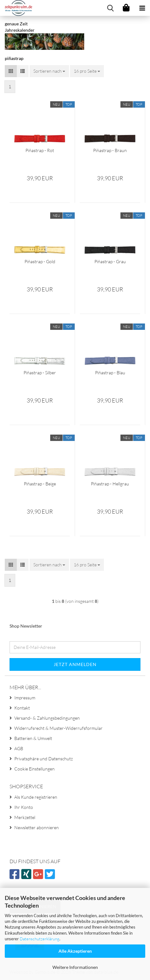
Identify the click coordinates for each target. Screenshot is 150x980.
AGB (19, 748)
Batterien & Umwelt (33, 738)
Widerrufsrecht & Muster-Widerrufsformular (58, 728)
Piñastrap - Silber (40, 373)
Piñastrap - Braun (110, 150)
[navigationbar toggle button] (142, 8)
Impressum (25, 698)
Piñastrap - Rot (40, 150)
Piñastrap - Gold (40, 261)
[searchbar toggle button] (110, 8)
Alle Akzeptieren (75, 951)
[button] (11, 71)
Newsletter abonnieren (37, 827)
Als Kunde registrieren (36, 797)
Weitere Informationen (75, 967)
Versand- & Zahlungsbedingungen (47, 718)
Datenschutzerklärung (40, 939)
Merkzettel (25, 817)
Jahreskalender (20, 30)
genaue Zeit (16, 24)
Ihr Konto (24, 807)
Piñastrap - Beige (40, 484)
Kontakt (22, 708)
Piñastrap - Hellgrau (110, 484)
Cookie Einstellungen (34, 769)
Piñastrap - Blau (110, 373)
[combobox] (49, 71)
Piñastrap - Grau (110, 261)
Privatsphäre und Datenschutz (44, 759)
